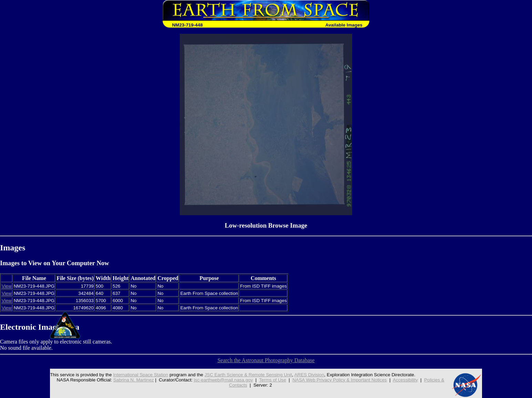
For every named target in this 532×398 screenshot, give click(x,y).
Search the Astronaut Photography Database (266, 360)
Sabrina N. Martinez (134, 380)
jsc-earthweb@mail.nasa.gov (223, 380)
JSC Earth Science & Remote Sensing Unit (248, 375)
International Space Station (141, 375)
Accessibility (405, 380)
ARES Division (309, 375)
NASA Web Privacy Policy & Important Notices (340, 380)
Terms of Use (273, 380)
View (7, 286)
